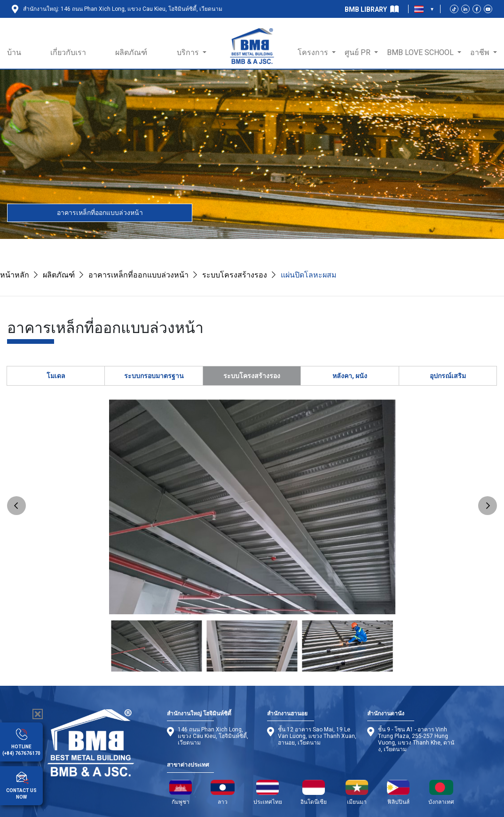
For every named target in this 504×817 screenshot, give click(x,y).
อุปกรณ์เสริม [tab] (448, 376)
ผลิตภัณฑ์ (59, 275)
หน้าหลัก (15, 275)
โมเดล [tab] (56, 376)
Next (488, 506)
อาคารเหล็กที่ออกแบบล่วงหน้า (100, 213)
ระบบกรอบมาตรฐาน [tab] (154, 376)
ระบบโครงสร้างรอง (235, 275)
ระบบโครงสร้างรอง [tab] (252, 376)
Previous (16, 506)
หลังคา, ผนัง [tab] (350, 376)
